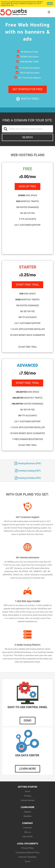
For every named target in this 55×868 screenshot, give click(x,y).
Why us (27, 832)
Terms (27, 861)
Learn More (28, 769)
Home (27, 791)
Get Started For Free (28, 89)
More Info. (10, 5)
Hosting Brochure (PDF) (28, 463)
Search (27, 137)
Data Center (28, 836)
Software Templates (27, 857)
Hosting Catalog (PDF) (28, 471)
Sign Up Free (27, 186)
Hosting (28, 796)
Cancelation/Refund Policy (28, 852)
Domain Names (27, 800)
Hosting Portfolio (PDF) (28, 478)
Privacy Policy (28, 848)
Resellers (28, 816)
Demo (28, 721)
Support (27, 812)
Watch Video (28, 99)
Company (27, 828)
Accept (50, 4)
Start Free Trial (27, 285)
